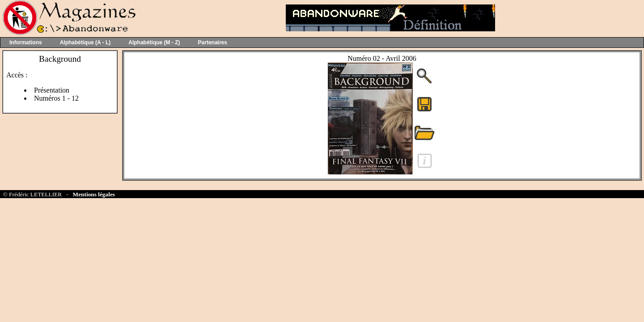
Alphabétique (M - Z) (154, 42)
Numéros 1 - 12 (56, 98)
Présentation (52, 90)
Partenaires (213, 42)
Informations (26, 42)
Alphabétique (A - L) (85, 42)
